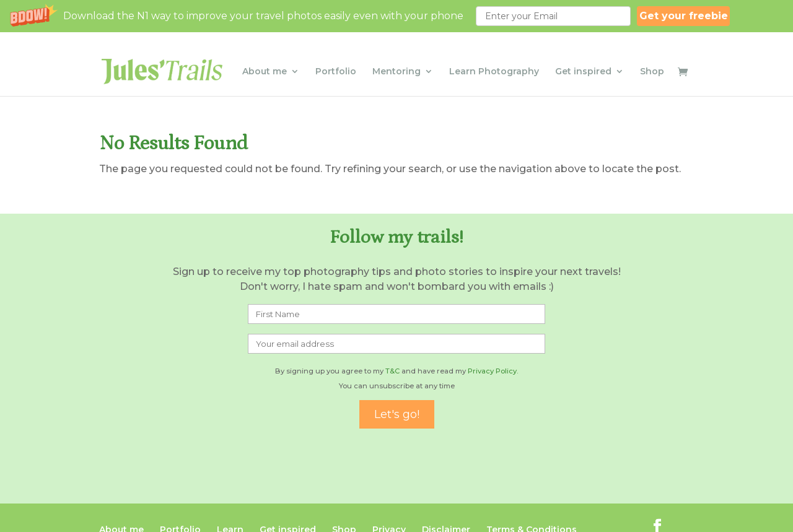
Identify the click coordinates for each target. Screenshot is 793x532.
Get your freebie (684, 16)
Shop (652, 58)
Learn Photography (494, 58)
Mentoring (396, 58)
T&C (392, 371)
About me (265, 58)
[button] (396, 16)
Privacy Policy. (493, 371)
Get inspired (583, 58)
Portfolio (336, 58)
